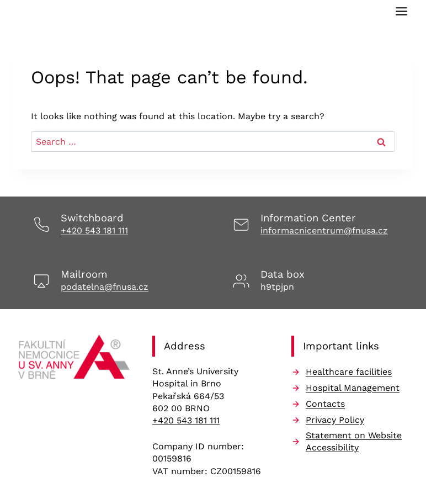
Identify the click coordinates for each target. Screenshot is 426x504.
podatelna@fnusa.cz (105, 287)
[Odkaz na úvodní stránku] (74, 360)
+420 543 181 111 (94, 230)
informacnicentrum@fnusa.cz (324, 230)
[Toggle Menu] (401, 11)
